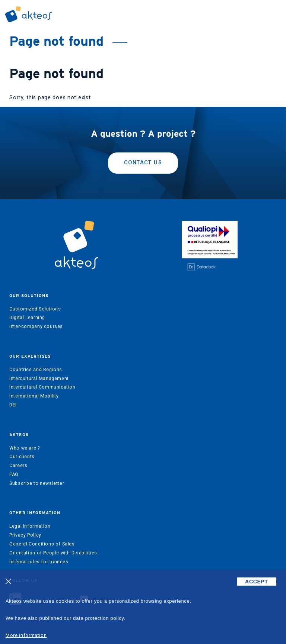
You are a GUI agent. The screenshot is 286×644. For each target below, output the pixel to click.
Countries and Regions (36, 370)
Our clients (22, 457)
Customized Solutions (35, 309)
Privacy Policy (25, 535)
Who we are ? (24, 448)
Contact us (143, 163)
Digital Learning (27, 318)
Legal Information (30, 526)
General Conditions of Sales (42, 544)
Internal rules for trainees (39, 562)
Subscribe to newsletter (37, 483)
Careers (18, 466)
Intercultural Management (39, 379)
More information (26, 635)
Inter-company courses (36, 326)
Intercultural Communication (42, 387)
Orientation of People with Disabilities (53, 553)
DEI (13, 405)
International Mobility (34, 396)
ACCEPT (257, 582)
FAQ (14, 474)
